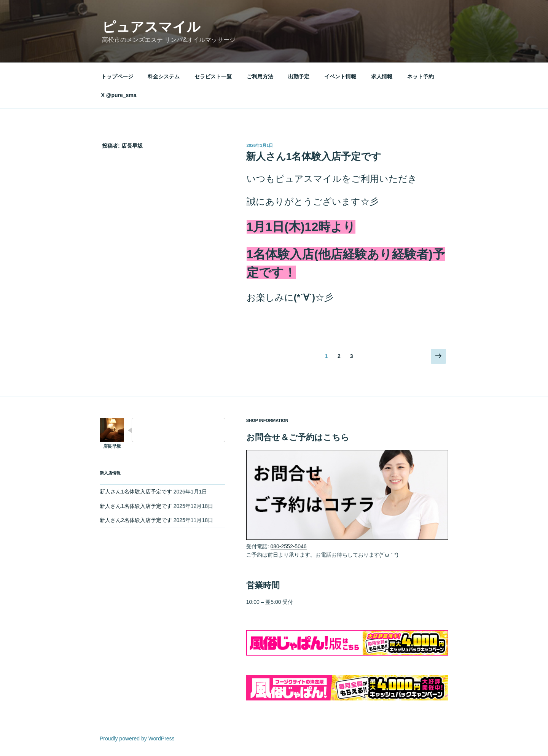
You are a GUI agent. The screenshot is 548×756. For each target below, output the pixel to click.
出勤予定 (299, 76)
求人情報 (382, 76)
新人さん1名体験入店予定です (314, 156)
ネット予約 (421, 76)
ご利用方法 (260, 76)
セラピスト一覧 (213, 76)
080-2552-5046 (289, 546)
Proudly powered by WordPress (137, 738)
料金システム (164, 76)
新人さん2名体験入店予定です (136, 520)
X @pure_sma (119, 95)
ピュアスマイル (151, 27)
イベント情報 (340, 76)
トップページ (117, 76)
